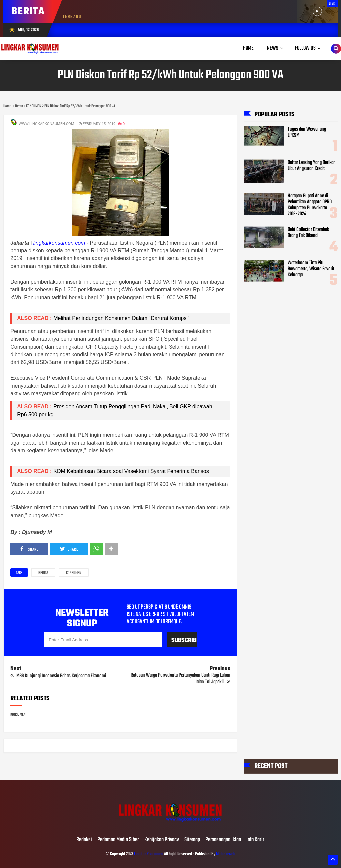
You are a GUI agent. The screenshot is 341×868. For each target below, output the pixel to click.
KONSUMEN (74, 573)
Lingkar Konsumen (149, 854)
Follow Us (305, 48)
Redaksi (84, 840)
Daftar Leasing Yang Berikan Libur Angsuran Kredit (312, 165)
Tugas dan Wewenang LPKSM (307, 132)
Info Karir (255, 840)
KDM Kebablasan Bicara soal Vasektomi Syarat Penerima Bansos (131, 471)
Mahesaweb (225, 854)
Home (248, 48)
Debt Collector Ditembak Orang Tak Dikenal (308, 232)
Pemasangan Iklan (223, 840)
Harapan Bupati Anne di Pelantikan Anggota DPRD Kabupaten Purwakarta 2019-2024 (310, 205)
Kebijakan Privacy (162, 840)
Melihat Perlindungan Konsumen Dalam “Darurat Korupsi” (121, 318)
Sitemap (192, 840)
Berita (43, 573)
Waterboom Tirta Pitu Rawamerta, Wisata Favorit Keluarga (311, 269)
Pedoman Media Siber (118, 840)
